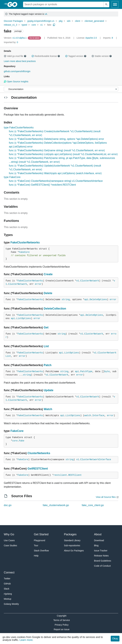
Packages (70, 534)
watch (88, 416)
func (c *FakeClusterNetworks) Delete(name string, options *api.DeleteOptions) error (56, 139)
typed (24, 25)
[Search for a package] (63, 4)
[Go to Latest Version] (35, 38)
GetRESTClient (38, 469)
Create (48, 274)
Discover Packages (13, 21)
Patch (48, 365)
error (38, 284)
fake (49, 25)
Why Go (9, 534)
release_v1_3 (10, 25)
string (66, 300)
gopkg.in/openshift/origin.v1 (41, 21)
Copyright (62, 616)
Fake (22, 441)
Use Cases (9, 540)
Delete (48, 293)
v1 (42, 25)
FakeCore (24, 252)
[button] (5, 56)
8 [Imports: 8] (108, 38)
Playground (39, 540)
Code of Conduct (102, 566)
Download (99, 540)
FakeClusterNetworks (25, 242)
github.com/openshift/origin (17, 71)
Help (36, 556)
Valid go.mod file (15, 56)
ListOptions (24, 318)
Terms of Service (62, 620)
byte (107, 371)
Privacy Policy (62, 625)
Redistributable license (46, 56)
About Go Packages (74, 551)
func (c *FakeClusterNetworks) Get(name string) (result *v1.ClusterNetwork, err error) (57, 150)
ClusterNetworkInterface (96, 460)
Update (49, 390)
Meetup (8, 599)
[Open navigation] (115, 4)
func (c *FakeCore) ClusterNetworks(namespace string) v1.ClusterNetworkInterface (56, 181)
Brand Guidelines (103, 561)
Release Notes (101, 556)
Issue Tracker (101, 551)
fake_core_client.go (93, 505)
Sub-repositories (72, 545)
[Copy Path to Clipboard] (54, 25)
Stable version (102, 56)
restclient (60, 475)
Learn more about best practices (20, 61)
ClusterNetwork (90, 281)
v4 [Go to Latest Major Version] (46, 14)
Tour (36, 545)
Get (46, 327)
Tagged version (76, 56)
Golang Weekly (11, 604)
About (98, 534)
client (78, 21)
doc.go (8, 505)
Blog (96, 545)
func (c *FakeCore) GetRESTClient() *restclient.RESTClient (42, 185)
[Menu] (61, 89)
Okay (115, 639)
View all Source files (106, 497)
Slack (7, 589)
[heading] (13, 4)
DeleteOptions (98, 300)
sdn (69, 21)
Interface (98, 416)
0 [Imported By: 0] (11, 42)
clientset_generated (94, 21)
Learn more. (26, 640)
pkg (61, 21)
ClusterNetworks (39, 453)
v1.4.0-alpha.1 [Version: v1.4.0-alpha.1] (15, 38)
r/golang (8, 594)
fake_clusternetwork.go (56, 505)
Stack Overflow (41, 551)
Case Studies (10, 545)
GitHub (7, 584)
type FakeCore (12, 177)
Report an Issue (62, 629)
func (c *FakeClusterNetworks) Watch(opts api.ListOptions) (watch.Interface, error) (55, 173)
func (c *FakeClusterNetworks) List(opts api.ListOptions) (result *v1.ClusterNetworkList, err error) (63, 154)
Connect (9, 572)
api (86, 300)
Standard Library (72, 540)
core (34, 25)
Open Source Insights (16, 82)
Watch (48, 409)
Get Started (41, 534)
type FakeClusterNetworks (19, 128)
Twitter (7, 579)
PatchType (86, 371)
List (46, 346)
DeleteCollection (55, 309)
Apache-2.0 (91, 38)
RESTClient (75, 475)
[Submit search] (106, 4)
